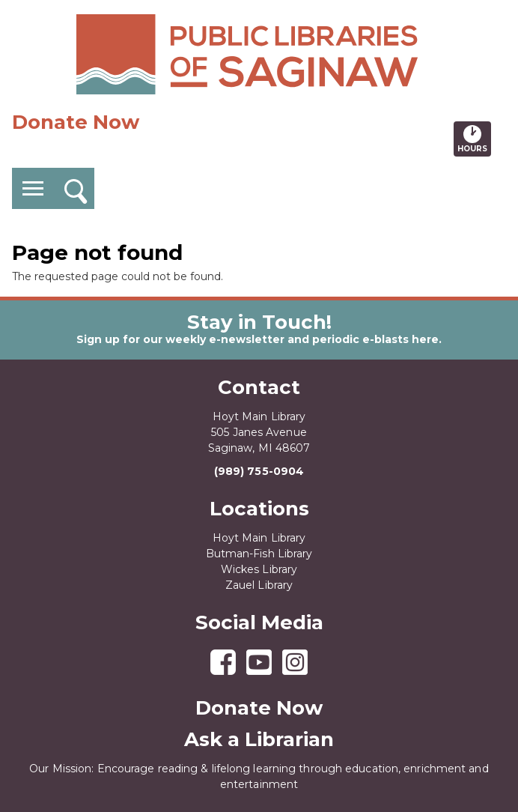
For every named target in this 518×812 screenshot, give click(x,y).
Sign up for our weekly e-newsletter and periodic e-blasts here (258, 339)
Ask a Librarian (259, 739)
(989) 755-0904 (259, 471)
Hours (474, 139)
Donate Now (76, 122)
